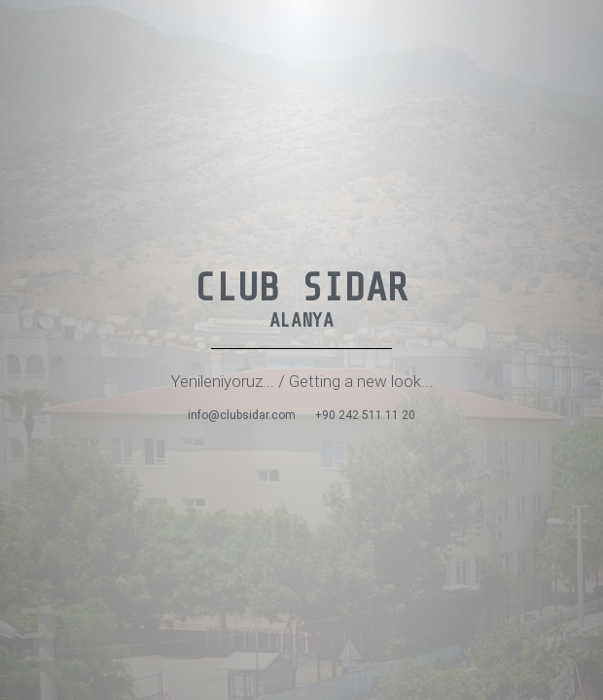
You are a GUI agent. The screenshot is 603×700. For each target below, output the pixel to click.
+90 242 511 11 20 (365, 415)
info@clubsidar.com (242, 415)
